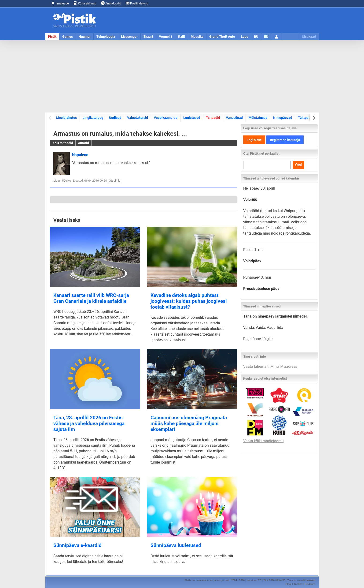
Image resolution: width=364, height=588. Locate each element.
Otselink (114, 181)
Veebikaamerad (166, 118)
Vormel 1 (166, 37)
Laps (245, 37)
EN (266, 37)
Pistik (52, 37)
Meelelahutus (66, 118)
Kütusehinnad (85, 3)
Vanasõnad (234, 118)
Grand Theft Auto (222, 37)
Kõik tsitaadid (63, 143)
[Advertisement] (182, 76)
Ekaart (148, 37)
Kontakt (298, 584)
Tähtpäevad (307, 118)
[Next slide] (314, 118)
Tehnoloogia (106, 37)
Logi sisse (254, 140)
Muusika (197, 37)
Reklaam (310, 584)
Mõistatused (258, 118)
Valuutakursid (138, 118)
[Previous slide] (50, 118)
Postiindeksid (137, 3)
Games (68, 37)
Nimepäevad (283, 118)
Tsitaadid (213, 118)
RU (256, 37)
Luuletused (192, 118)
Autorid (83, 143)
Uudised (115, 118)
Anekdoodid (111, 3)
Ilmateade (60, 3)
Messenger (129, 37)
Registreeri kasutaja (285, 140)
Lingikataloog (93, 118)
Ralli (182, 37)
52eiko (66, 181)
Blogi (289, 584)
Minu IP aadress (284, 366)
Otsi (298, 165)
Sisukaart (309, 37)
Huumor (85, 37)
